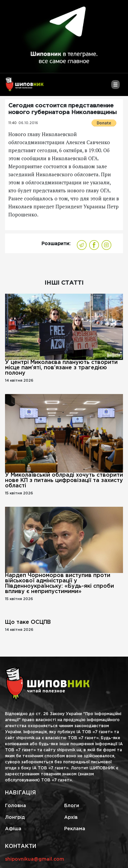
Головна (16, 806)
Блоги (72, 806)
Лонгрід (15, 817)
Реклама (75, 829)
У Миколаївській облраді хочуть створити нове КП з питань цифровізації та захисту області (64, 480)
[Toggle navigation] (115, 87)
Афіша (13, 829)
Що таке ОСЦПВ (28, 622)
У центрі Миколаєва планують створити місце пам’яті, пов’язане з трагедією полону (61, 368)
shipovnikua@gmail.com (35, 859)
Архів (71, 817)
